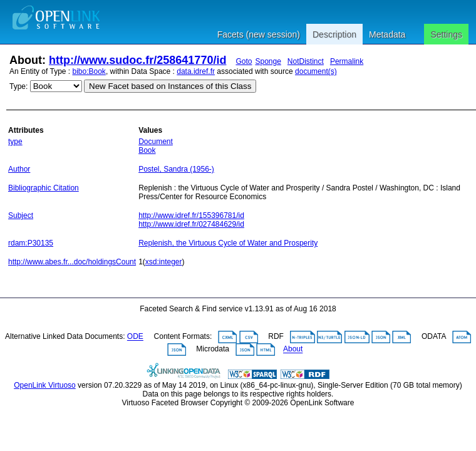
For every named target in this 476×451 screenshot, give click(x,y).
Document (156, 142)
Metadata (387, 34)
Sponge (268, 61)
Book (147, 150)
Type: (18, 86)
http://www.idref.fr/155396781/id (191, 215)
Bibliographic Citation (44, 188)
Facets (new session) (259, 34)
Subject (21, 215)
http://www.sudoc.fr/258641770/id (137, 60)
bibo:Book (89, 71)
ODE (135, 337)
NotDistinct (306, 61)
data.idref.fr (196, 71)
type (15, 142)
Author (19, 169)
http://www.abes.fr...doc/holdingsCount (72, 262)
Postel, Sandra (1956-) (176, 169)
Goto (244, 61)
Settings (446, 34)
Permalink (347, 61)
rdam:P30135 (31, 243)
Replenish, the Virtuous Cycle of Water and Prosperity (228, 243)
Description (334, 34)
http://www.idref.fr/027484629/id (191, 224)
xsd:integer (164, 262)
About (293, 350)
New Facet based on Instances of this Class (170, 86)
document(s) (316, 71)
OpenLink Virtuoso (45, 385)
